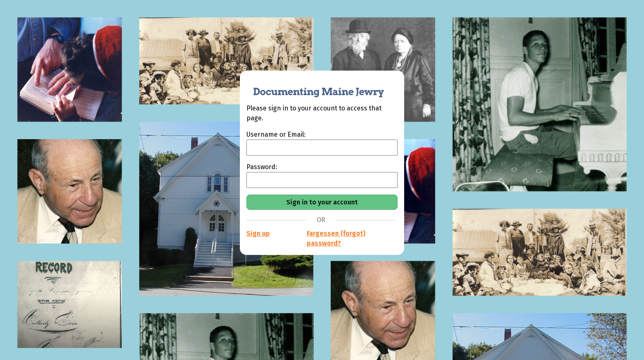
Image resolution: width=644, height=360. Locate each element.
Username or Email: (276, 134)
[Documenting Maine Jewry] (314, 87)
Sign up (258, 233)
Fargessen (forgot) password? (336, 238)
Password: (262, 167)
